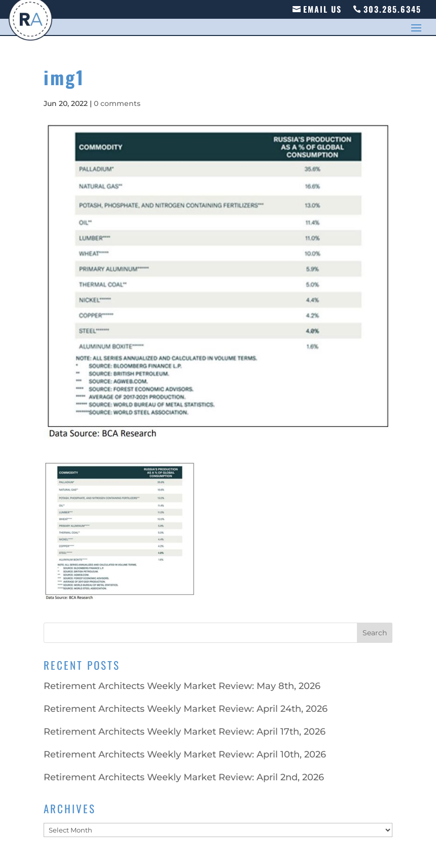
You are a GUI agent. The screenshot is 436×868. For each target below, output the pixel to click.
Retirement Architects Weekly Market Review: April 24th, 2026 (186, 709)
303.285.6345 (392, 9)
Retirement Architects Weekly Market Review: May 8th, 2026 (182, 686)
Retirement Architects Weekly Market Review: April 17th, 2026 (185, 732)
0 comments (117, 103)
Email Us (322, 9)
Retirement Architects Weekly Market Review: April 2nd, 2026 (184, 777)
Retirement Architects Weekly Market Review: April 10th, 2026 (185, 754)
